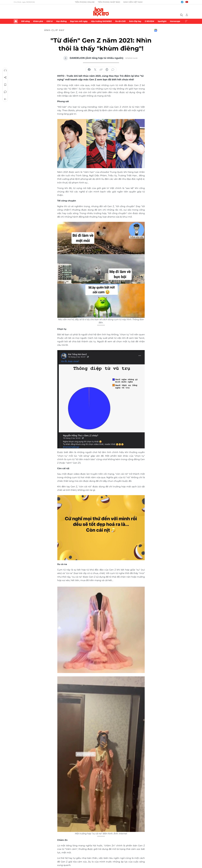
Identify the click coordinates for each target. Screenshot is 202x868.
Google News (156, 30)
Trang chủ (16, 21)
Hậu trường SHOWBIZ (101, 21)
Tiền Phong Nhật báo (109, 2)
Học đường (61, 21)
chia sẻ (89, 70)
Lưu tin (5, 85)
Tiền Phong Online (85, 2)
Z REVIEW (150, 21)
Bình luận (5, 92)
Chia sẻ (5, 78)
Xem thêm (186, 21)
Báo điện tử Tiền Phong (101, 11)
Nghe (5, 70)
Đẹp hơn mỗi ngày (79, 21)
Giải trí (50, 21)
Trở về (5, 99)
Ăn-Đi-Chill (120, 21)
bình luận (113, 70)
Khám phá (38, 21)
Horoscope (175, 21)
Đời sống (25, 21)
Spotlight (162, 21)
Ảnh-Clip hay (135, 21)
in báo (107, 70)
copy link (101, 70)
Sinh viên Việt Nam (133, 2)
